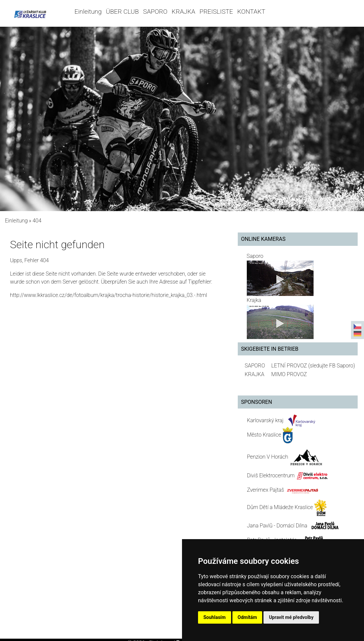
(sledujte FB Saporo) (332, 366)
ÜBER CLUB (122, 12)
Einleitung (88, 12)
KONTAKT (251, 12)
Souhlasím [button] (215, 617)
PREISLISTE (216, 12)
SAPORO (155, 12)
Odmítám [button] (247, 617)
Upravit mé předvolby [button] (291, 617)
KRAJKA (184, 12)
